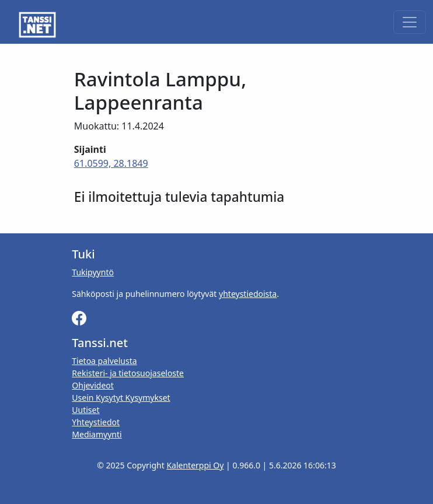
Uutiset (85, 410)
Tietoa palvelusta (104, 361)
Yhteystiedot (96, 422)
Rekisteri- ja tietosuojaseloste (128, 373)
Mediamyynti (97, 434)
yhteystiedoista (248, 294)
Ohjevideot (93, 385)
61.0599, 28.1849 (111, 163)
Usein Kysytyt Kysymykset (121, 398)
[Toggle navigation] (410, 22)
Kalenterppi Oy (195, 465)
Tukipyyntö (93, 272)
